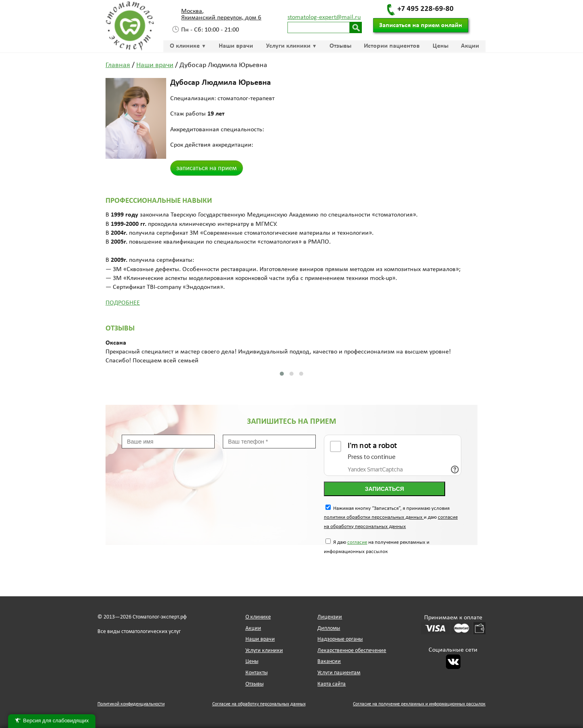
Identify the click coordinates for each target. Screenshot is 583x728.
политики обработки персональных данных (374, 517)
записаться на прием (207, 168)
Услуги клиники (288, 46)
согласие (357, 542)
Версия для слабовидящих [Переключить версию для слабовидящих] (52, 721)
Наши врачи (236, 46)
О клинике (185, 46)
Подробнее (123, 303)
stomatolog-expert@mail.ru (324, 17)
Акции (470, 46)
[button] (282, 374)
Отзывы (340, 46)
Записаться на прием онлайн (421, 25)
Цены (440, 46)
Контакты (257, 673)
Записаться (385, 489)
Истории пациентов (392, 46)
